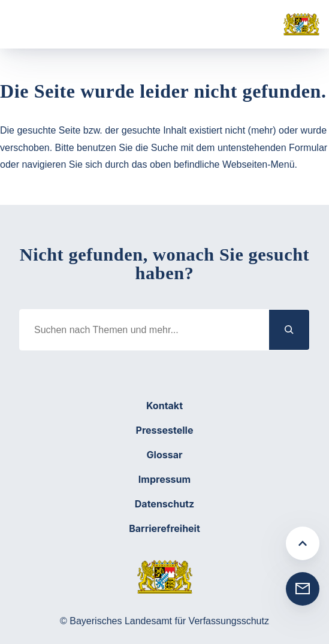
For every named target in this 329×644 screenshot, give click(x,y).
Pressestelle (165, 430)
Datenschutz (164, 504)
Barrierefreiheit (164, 528)
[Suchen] (289, 330)
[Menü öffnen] (30, 25)
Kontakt (164, 406)
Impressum (164, 479)
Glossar (165, 455)
